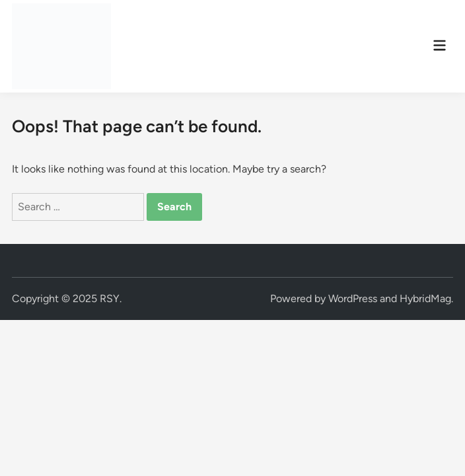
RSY (110, 298)
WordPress (353, 298)
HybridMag (425, 298)
